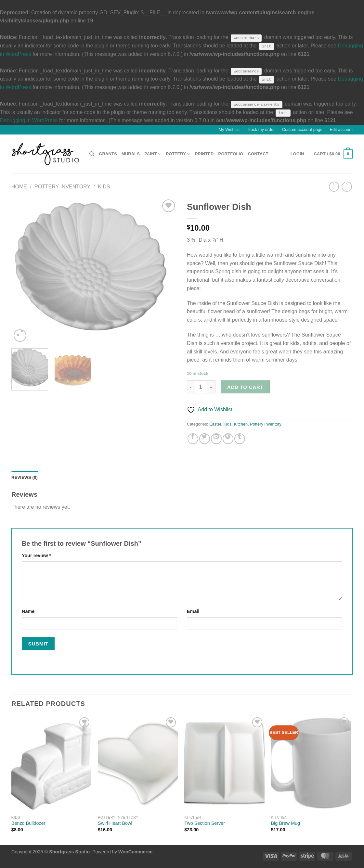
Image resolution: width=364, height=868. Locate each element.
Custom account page (302, 129)
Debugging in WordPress (29, 120)
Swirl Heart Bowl (115, 823)
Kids (104, 187)
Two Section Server (205, 823)
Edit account (341, 129)
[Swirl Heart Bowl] (138, 764)
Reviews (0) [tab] (25, 477)
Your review (36, 555)
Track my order (261, 129)
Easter (215, 424)
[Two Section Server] (224, 764)
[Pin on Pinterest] (228, 439)
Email (193, 611)
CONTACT (258, 154)
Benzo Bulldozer (28, 823)
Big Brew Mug (286, 823)
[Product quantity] (201, 387)
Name (28, 611)
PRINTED (204, 154)
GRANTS (108, 154)
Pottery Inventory (62, 187)
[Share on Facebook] (193, 439)
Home (19, 187)
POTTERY (178, 154)
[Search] (92, 154)
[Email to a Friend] (216, 439)
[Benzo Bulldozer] (52, 764)
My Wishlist (229, 129)
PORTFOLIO (231, 154)
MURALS (131, 154)
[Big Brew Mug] (311, 764)
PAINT (153, 154)
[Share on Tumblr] (240, 439)
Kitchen (241, 424)
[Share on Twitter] (205, 439)
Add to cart (245, 387)
